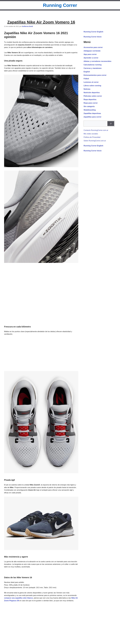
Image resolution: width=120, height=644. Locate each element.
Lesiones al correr (91, 82)
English (87, 72)
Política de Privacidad (92, 137)
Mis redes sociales (91, 134)
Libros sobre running (92, 86)
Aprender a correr (91, 58)
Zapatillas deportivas (92, 113)
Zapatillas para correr (92, 117)
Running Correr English (93, 32)
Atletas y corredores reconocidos (97, 61)
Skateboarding (90, 110)
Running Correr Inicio (93, 37)
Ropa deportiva (90, 99)
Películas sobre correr (93, 96)
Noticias (87, 89)
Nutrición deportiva (92, 93)
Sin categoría (89, 106)
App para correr (90, 54)
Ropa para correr (91, 103)
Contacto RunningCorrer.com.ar (96, 130)
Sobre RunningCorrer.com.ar (95, 141)
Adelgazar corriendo (92, 51)
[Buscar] (111, 124)
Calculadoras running (93, 65)
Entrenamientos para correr (95, 75)
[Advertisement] (41, 353)
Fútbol (86, 79)
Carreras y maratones (93, 68)
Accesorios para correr (93, 47)
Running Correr (60, 5)
